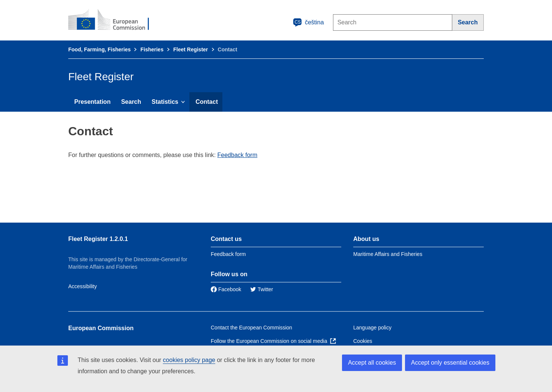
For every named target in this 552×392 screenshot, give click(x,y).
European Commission (101, 328)
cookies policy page (189, 360)
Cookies (363, 341)
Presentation (92, 102)
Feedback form (238, 155)
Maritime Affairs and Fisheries (388, 254)
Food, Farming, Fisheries (99, 49)
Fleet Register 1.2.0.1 (98, 239)
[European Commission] (114, 20)
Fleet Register (191, 49)
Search (131, 102)
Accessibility (82, 286)
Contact (207, 102)
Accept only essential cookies (450, 363)
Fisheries (152, 49)
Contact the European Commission (251, 328)
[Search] (468, 22)
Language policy (372, 328)
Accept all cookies (372, 363)
